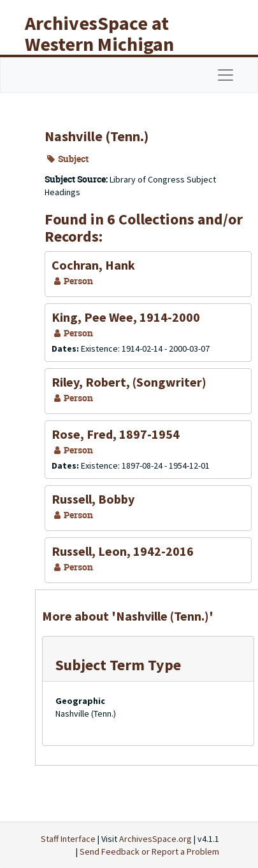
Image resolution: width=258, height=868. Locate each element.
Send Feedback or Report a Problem (149, 851)
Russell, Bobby (93, 499)
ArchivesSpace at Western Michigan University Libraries (109, 44)
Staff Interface (68, 839)
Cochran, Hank (93, 265)
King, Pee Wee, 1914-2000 (126, 317)
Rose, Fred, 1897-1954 (116, 434)
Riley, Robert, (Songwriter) (129, 382)
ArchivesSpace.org (155, 839)
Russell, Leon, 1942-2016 (123, 551)
